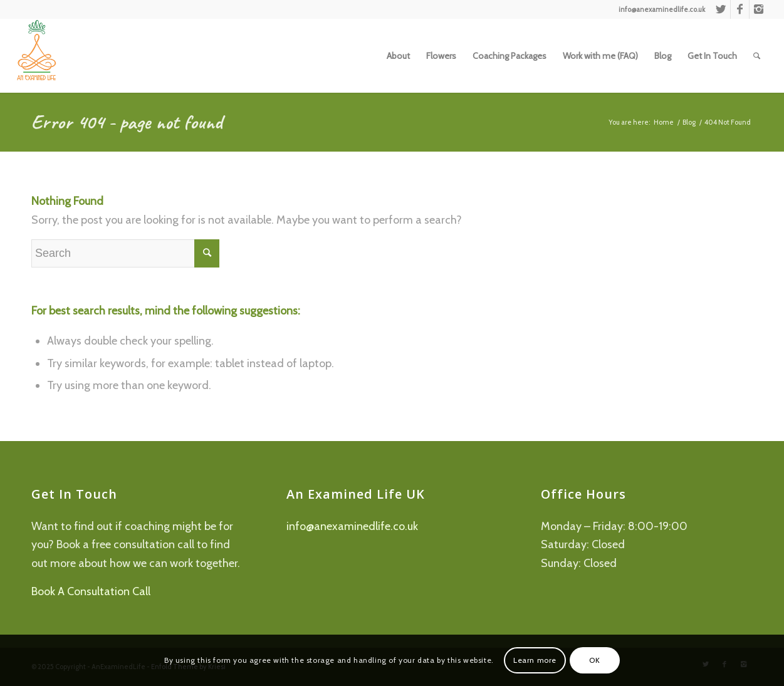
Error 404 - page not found (127, 122)
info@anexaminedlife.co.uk (352, 526)
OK (594, 660)
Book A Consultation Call (91, 591)
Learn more (535, 660)
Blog (689, 122)
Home (664, 122)
